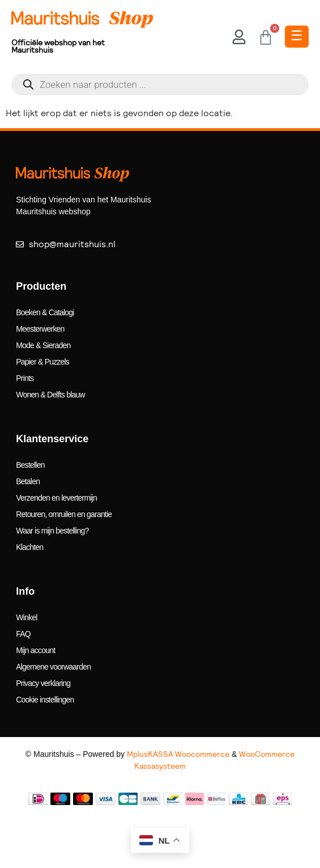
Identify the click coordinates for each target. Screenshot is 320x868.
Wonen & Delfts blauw (50, 395)
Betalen (28, 481)
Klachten (29, 547)
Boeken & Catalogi (45, 312)
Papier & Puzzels (42, 362)
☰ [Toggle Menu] (297, 35)
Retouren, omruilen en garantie (64, 514)
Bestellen (30, 465)
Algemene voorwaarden (53, 667)
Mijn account (35, 650)
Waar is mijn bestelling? (52, 531)
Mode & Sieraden (43, 345)
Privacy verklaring (43, 683)
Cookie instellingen (45, 700)
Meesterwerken (40, 329)
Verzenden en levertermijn (56, 498)
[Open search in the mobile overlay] (160, 84)
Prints (25, 378)
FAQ (23, 634)
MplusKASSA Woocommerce (178, 754)
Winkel (26, 617)
